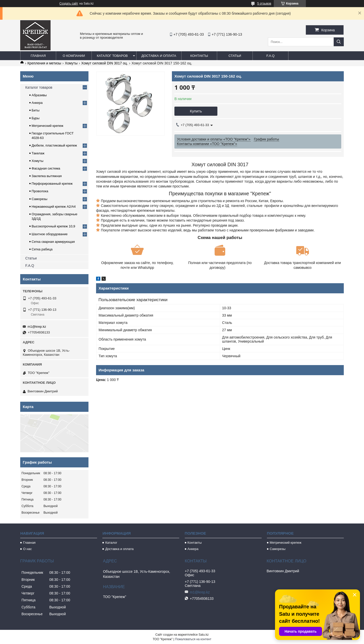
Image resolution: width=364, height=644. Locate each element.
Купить (196, 111)
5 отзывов (264, 4)
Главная (38, 56)
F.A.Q (271, 56)
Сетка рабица (42, 249)
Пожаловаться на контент (193, 639)
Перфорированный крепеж (52, 184)
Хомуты (71, 63)
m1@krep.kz (37, 327)
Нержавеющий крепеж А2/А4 (54, 207)
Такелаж (38, 153)
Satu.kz (203, 635)
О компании (74, 56)
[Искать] (339, 42)
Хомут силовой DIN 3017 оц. (105, 63)
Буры (36, 118)
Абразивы (39, 95)
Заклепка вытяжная (47, 176)
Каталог (111, 543)
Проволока (40, 191)
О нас (27, 549)
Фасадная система (46, 168)
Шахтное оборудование (50, 234)
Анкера (37, 103)
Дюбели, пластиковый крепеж (54, 145)
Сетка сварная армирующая (53, 242)
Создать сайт (69, 4)
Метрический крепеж (48, 126)
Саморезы (39, 199)
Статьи (235, 56)
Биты (36, 110)
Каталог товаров (112, 56)
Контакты (199, 56)
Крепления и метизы (44, 63)
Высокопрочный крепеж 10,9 (53, 226)
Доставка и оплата (159, 56)
